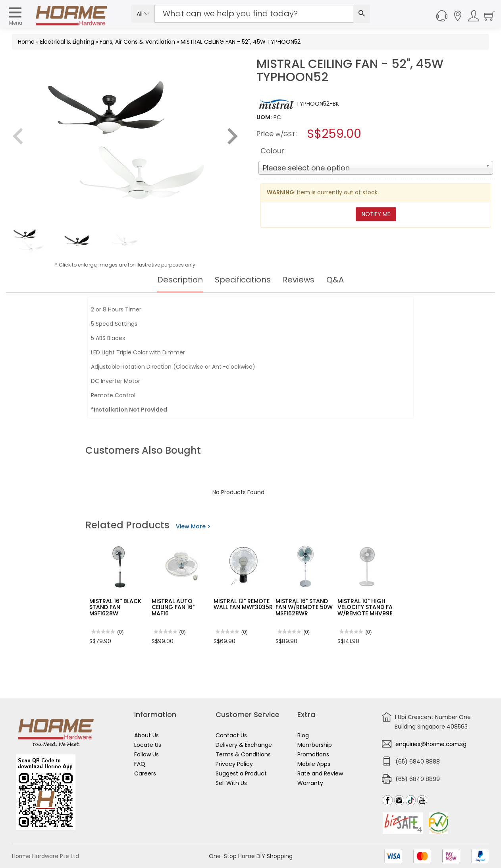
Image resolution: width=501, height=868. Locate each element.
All (143, 14)
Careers (145, 773)
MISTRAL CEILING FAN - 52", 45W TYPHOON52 (241, 42)
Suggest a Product (241, 773)
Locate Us (148, 745)
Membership (315, 745)
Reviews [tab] (299, 280)
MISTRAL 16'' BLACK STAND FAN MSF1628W (115, 607)
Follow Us (146, 754)
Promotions (313, 754)
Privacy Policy (234, 764)
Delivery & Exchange (244, 745)
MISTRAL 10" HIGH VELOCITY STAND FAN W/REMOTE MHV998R (367, 607)
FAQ (140, 764)
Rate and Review (320, 773)
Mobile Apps (314, 764)
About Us (146, 735)
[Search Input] (254, 14)
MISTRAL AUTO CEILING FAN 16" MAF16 (173, 607)
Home (26, 42)
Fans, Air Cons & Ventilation (137, 42)
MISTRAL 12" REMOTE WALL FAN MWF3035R (243, 604)
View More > (193, 526)
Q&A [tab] (335, 280)
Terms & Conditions (243, 754)
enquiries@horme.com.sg (431, 744)
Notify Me (376, 214)
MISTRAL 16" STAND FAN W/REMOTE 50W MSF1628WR (304, 607)
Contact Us (231, 735)
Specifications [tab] (243, 280)
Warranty (310, 783)
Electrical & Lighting (67, 42)
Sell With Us (231, 783)
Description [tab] (180, 280)
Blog (303, 735)
